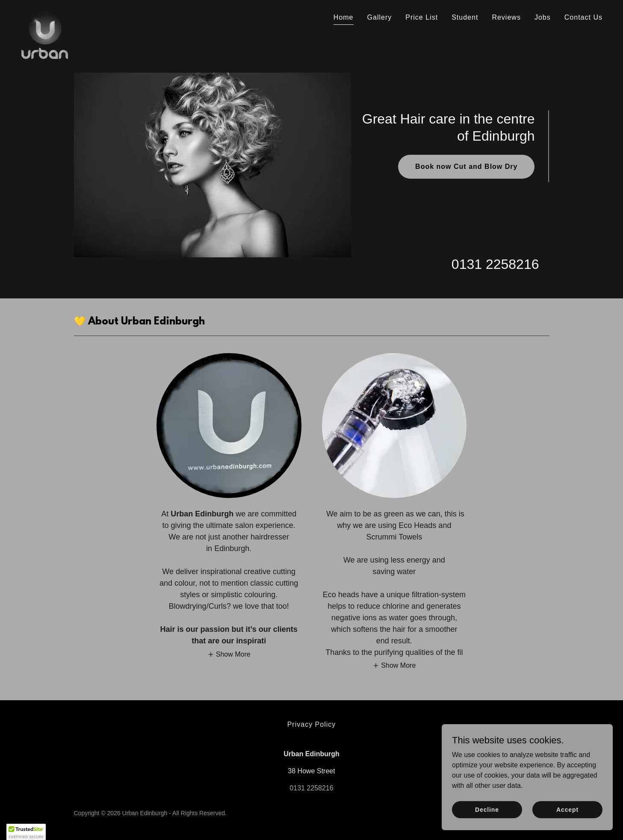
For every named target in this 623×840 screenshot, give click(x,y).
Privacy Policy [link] (312, 724)
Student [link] (465, 17)
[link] (45, 15)
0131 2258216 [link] (495, 264)
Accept (567, 821)
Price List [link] (422, 17)
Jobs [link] (543, 17)
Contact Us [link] (583, 17)
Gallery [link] (380, 17)
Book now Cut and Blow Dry (466, 167)
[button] (229, 654)
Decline (487, 821)
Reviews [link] (506, 17)
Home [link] (344, 17)
